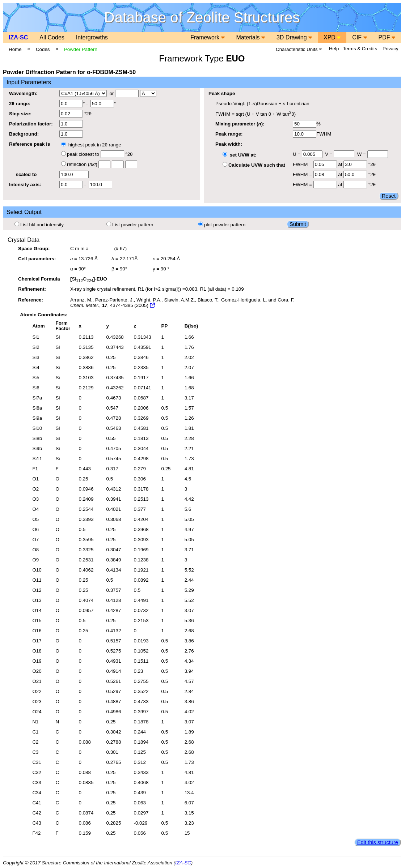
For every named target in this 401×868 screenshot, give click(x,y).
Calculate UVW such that (254, 165)
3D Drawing (294, 37)
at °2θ (345, 164)
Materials (251, 37)
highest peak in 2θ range (91, 145)
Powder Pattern (81, 49)
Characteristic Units (299, 49)
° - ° (88, 104)
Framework (207, 37)
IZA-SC (18, 37)
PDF (387, 37)
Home (15, 49)
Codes (43, 49)
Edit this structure (378, 842)
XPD (332, 37)
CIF (359, 37)
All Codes (52, 37)
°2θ (75, 114)
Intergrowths (92, 37)
